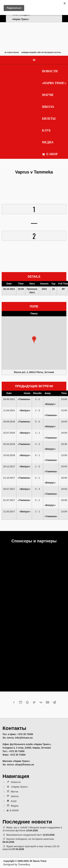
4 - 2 (37, 444)
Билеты (49, 119)
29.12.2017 (9, 466)
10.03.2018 (9, 455)
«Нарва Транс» (54, 83)
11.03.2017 (9, 511)
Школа (48, 107)
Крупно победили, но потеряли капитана (30, 839)
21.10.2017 (9, 478)
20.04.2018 (9, 444)
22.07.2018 (9, 433)
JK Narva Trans (12, 52)
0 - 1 (37, 455)
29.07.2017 (9, 489)
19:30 (64, 444)
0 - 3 (37, 489)
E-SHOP (50, 154)
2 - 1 (37, 478)
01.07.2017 (9, 500)
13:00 (64, 399)
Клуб (46, 130)
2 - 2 (37, 399)
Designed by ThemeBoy (17, 864)
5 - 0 (37, 422)
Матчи (48, 95)
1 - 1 (37, 433)
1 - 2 (37, 410)
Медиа (48, 142)
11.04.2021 (9, 410)
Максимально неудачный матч (24, 835)
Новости (50, 71)
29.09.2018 (9, 422)
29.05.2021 (9, 399)
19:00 (64, 422)
